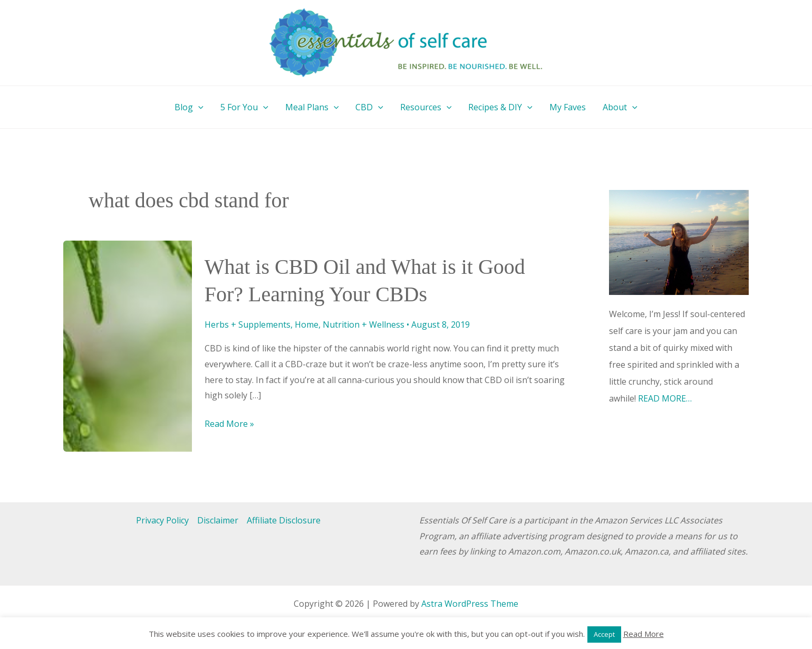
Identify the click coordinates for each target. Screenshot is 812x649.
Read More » (229, 424)
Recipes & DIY (500, 107)
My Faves (568, 107)
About (620, 107)
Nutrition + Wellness (364, 324)
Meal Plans (312, 107)
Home (307, 324)
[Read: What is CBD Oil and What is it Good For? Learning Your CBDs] (128, 345)
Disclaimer (218, 520)
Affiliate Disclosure (284, 520)
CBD (369, 107)
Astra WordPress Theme (470, 604)
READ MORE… (665, 398)
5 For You (244, 107)
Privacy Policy (162, 520)
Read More (644, 634)
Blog (189, 107)
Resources (426, 107)
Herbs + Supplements (248, 324)
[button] (198, 107)
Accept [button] (604, 634)
